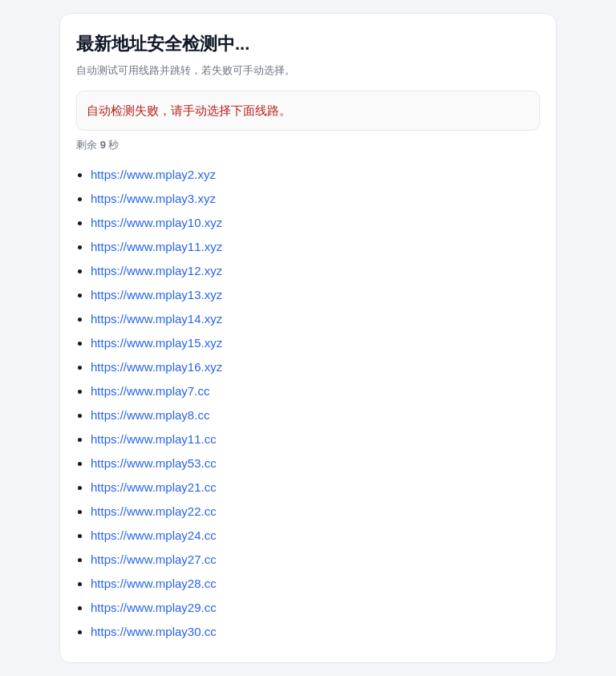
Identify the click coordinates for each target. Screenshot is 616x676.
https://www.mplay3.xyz (153, 198)
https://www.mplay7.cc (150, 391)
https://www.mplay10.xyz (156, 223)
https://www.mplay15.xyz (156, 343)
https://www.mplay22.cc (154, 511)
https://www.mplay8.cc (150, 415)
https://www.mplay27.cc (154, 559)
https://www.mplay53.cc (154, 463)
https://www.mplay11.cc (154, 439)
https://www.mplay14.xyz (156, 319)
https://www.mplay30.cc (154, 631)
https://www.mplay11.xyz (156, 247)
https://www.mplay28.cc (154, 583)
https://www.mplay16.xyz (156, 367)
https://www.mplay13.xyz (156, 295)
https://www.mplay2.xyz (153, 174)
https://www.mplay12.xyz (156, 271)
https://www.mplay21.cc (154, 487)
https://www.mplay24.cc (154, 535)
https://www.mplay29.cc (154, 607)
